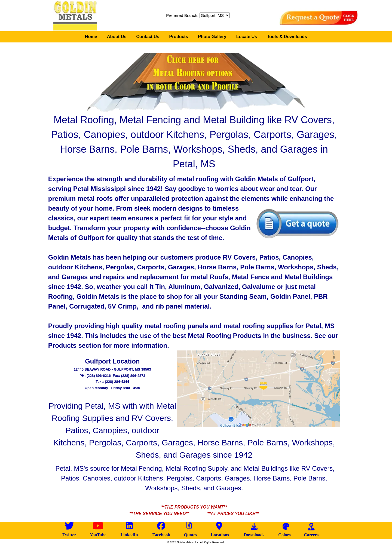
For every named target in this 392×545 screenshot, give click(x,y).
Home (91, 37)
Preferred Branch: (182, 15)
